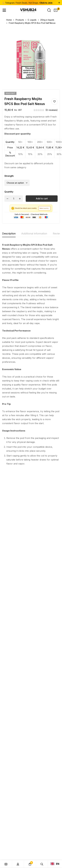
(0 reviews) (52, 110)
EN (55, 864)
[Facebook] (10, 663)
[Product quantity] (14, 199)
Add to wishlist (54, 102)
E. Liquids (32, 20)
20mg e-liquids (47, 20)
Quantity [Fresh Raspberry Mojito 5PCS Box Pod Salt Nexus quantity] (9, 192)
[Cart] (56, 10)
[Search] (49, 10)
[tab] (9, 234)
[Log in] (18, 864)
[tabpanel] (31, 355)
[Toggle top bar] (59, 3)
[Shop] (6, 864)
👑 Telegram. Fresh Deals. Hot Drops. (27, 3)
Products (20, 20)
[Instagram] (10, 666)
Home (9, 20)
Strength (9, 176)
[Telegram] (10, 670)
